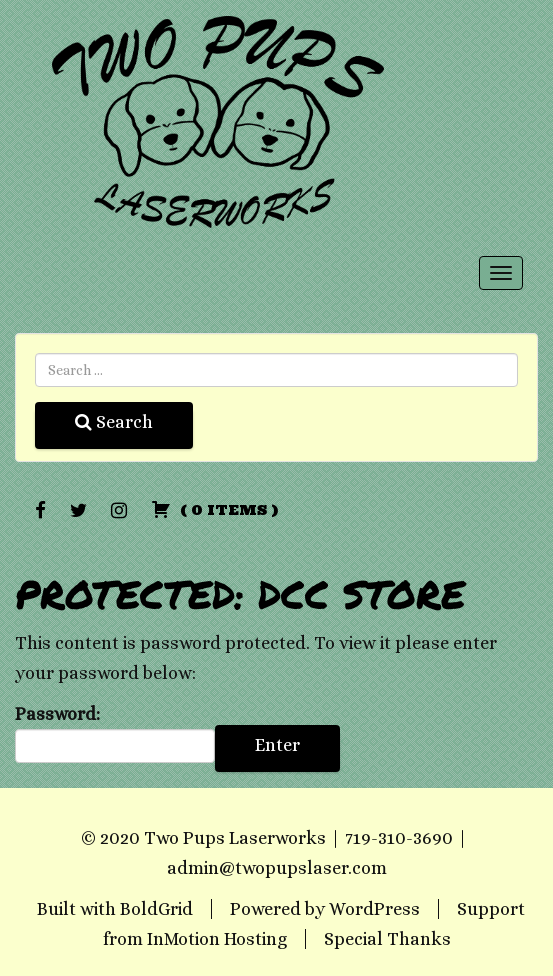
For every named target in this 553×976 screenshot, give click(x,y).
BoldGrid (156, 909)
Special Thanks (387, 939)
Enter (277, 745)
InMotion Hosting (217, 939)
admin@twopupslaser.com (277, 868)
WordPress (374, 909)
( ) (214, 510)
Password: (115, 734)
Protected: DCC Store (240, 593)
